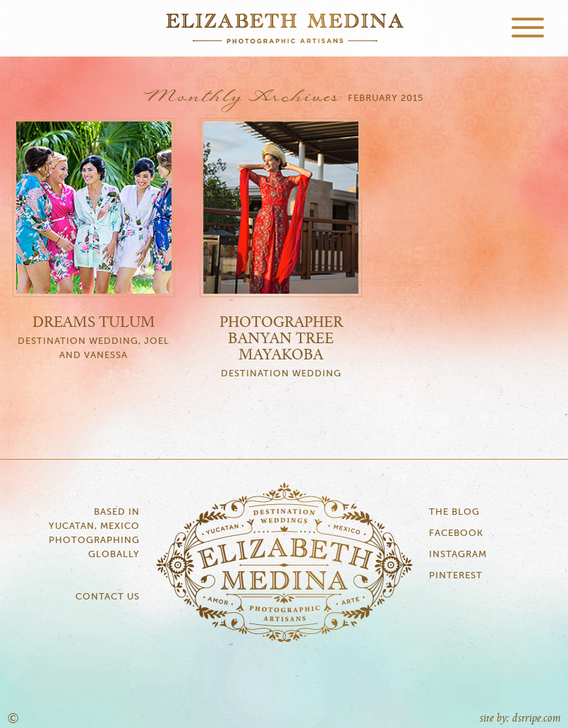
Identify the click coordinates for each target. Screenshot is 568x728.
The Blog (454, 512)
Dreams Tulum (94, 323)
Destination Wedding (281, 374)
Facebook (456, 533)
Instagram (458, 555)
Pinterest (456, 576)
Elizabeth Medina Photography (284, 28)
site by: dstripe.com (520, 718)
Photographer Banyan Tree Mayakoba (281, 339)
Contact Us (108, 597)
